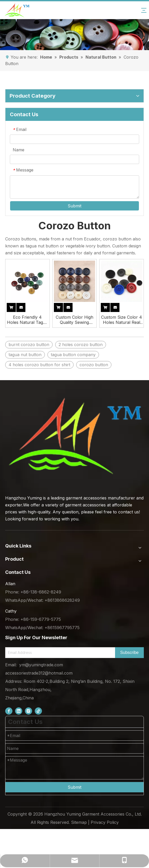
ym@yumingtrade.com (41, 665)
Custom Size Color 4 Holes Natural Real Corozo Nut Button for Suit (122, 320)
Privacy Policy (105, 822)
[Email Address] (59, 653)
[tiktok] (38, 711)
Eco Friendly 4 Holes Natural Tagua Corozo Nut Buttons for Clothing (27, 320)
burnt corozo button (29, 345)
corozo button (94, 365)
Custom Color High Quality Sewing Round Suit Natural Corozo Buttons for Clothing (75, 320)
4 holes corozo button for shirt (39, 365)
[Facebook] (9, 711)
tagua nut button (25, 355)
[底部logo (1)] (75, 436)
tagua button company (73, 355)
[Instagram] (29, 711)
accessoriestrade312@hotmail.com (39, 673)
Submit (75, 206)
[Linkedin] (19, 711)
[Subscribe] (129, 653)
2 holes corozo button (81, 345)
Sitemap (79, 822)
